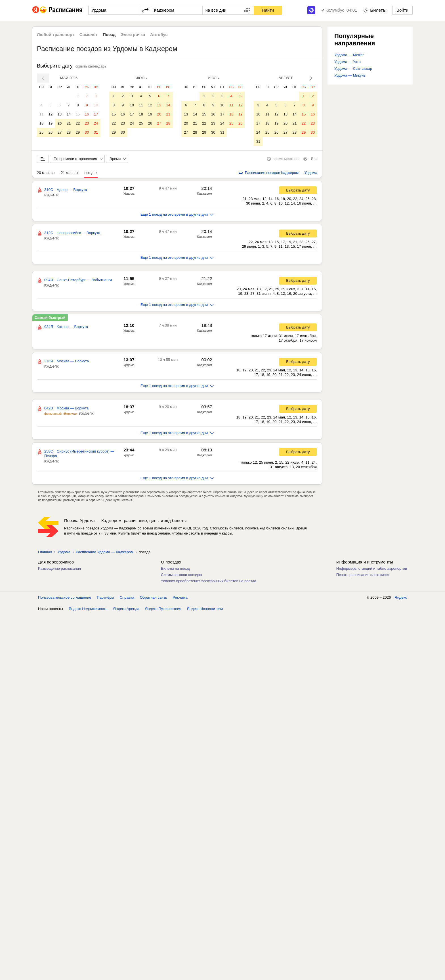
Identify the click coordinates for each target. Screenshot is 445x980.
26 (51, 132)
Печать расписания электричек (363, 575)
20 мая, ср (46, 173)
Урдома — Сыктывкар (353, 69)
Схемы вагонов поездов (181, 575)
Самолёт (89, 34)
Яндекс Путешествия (163, 609)
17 (96, 114)
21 (69, 123)
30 (87, 132)
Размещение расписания (59, 568)
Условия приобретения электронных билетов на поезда (209, 581)
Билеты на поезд (175, 568)
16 (87, 114)
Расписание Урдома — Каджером (105, 552)
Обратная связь (154, 597)
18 (41, 123)
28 (69, 132)
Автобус (159, 34)
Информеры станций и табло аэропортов (372, 568)
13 (60, 114)
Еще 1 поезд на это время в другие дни (177, 214)
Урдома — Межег (349, 55)
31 (96, 132)
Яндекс (401, 597)
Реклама (180, 597)
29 (78, 132)
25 (41, 132)
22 (78, 123)
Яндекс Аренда (126, 609)
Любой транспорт (56, 34)
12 (51, 114)
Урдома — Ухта (348, 62)
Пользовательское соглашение (65, 597)
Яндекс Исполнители (205, 609)
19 (51, 123)
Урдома (129, 194)
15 (78, 114)
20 (60, 123)
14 (69, 114)
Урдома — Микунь (350, 75)
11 (41, 114)
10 (96, 105)
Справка (127, 597)
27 (60, 132)
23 (87, 123)
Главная (45, 552)
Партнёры (105, 597)
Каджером (205, 194)
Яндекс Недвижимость (88, 609)
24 (96, 123)
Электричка (133, 34)
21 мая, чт (69, 173)
